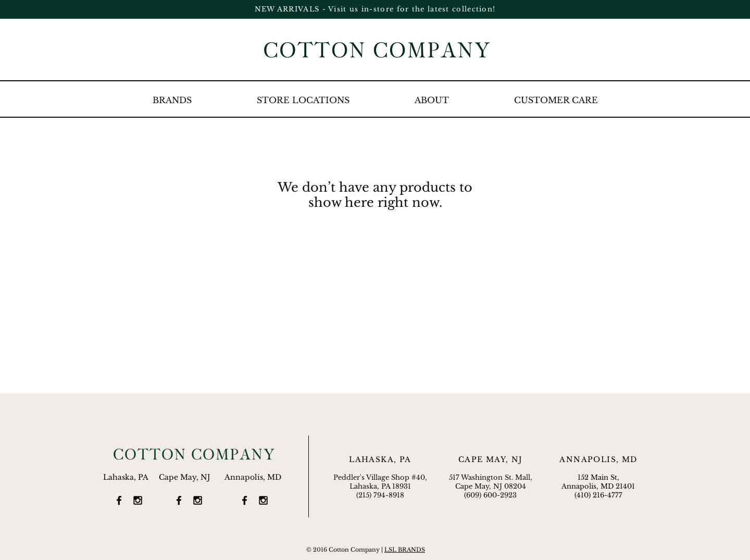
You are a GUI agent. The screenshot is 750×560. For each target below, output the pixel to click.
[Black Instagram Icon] (138, 500)
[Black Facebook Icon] (119, 500)
